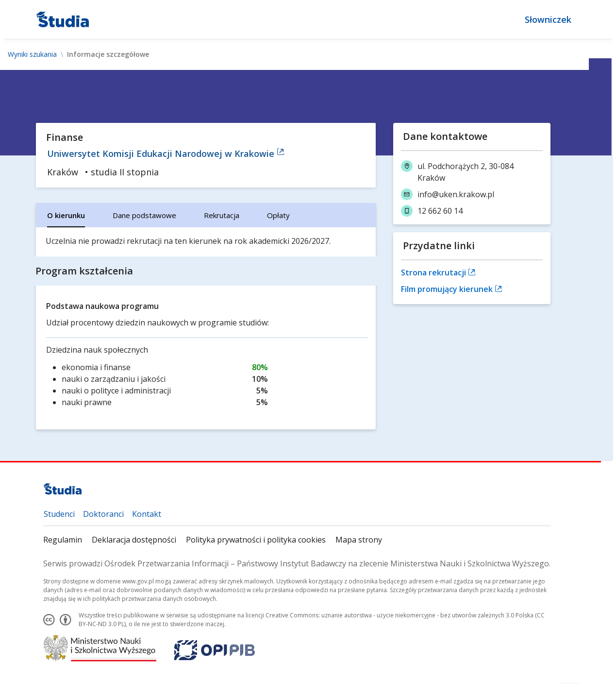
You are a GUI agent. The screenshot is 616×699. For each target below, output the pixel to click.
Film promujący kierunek (452, 289)
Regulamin (63, 540)
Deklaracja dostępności (134, 540)
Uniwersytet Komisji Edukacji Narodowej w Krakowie (166, 153)
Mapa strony (359, 540)
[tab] (67, 215)
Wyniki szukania (32, 54)
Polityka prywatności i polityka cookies (256, 540)
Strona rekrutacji (438, 273)
